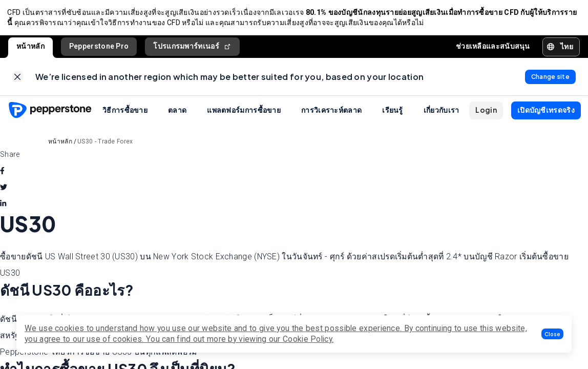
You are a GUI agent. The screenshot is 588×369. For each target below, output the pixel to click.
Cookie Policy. (308, 339)
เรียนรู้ (393, 113)
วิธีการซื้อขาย (125, 113)
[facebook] (2, 174)
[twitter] (4, 190)
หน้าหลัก (30, 48)
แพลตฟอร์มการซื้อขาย (244, 113)
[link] (18, 79)
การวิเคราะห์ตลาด (331, 113)
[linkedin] (3, 207)
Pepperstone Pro (99, 48)
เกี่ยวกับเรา (442, 113)
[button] (552, 334)
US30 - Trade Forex (105, 145)
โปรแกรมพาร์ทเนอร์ (192, 48)
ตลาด (177, 113)
